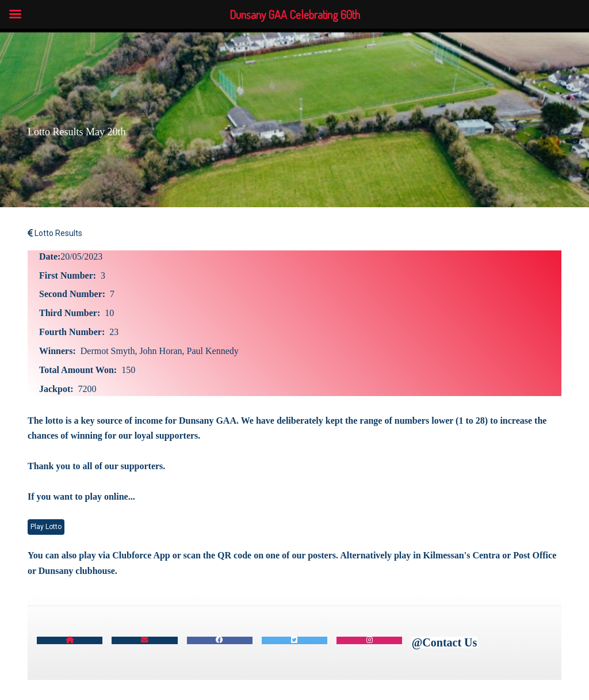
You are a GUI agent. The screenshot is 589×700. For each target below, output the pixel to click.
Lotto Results (55, 233)
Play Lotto (46, 527)
